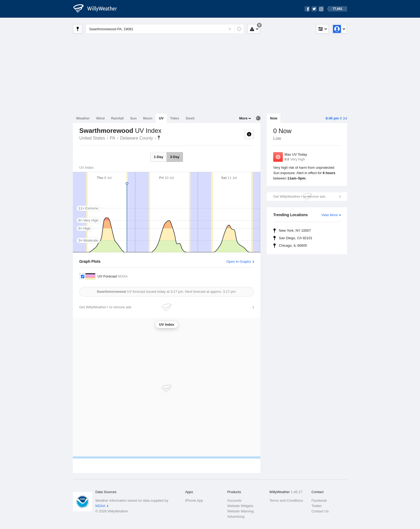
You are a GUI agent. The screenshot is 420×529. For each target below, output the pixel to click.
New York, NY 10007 (295, 230)
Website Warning (240, 511)
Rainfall (117, 118)
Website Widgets (240, 506)
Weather (83, 118)
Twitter (317, 506)
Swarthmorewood (159, 138)
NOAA (100, 506)
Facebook (319, 500)
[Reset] (230, 29)
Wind (100, 118)
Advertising (236, 517)
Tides (175, 118)
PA (112, 138)
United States (92, 138)
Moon (148, 118)
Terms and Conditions (286, 500)
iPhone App (194, 500)
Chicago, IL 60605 (293, 245)
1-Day (158, 157)
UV (161, 118)
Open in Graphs (239, 262)
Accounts (234, 500)
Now (274, 118)
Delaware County (136, 138)
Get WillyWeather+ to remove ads (299, 196)
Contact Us (320, 511)
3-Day (175, 157)
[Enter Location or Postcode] (165, 29)
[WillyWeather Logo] (98, 9)
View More (330, 215)
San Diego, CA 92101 (296, 238)
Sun (134, 118)
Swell (190, 118)
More (243, 118)
